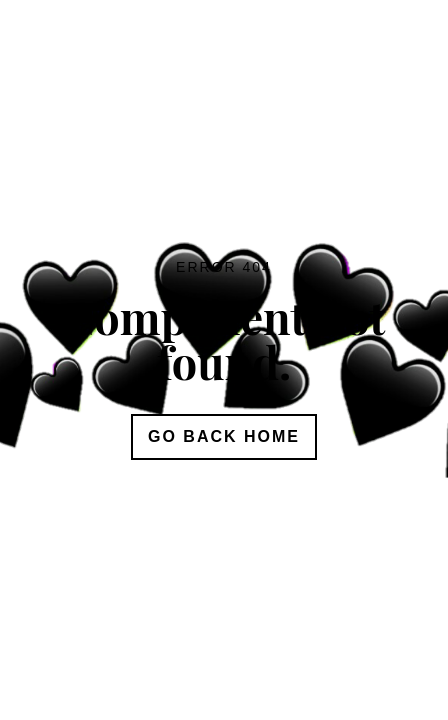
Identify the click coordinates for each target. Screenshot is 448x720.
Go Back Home (224, 436)
